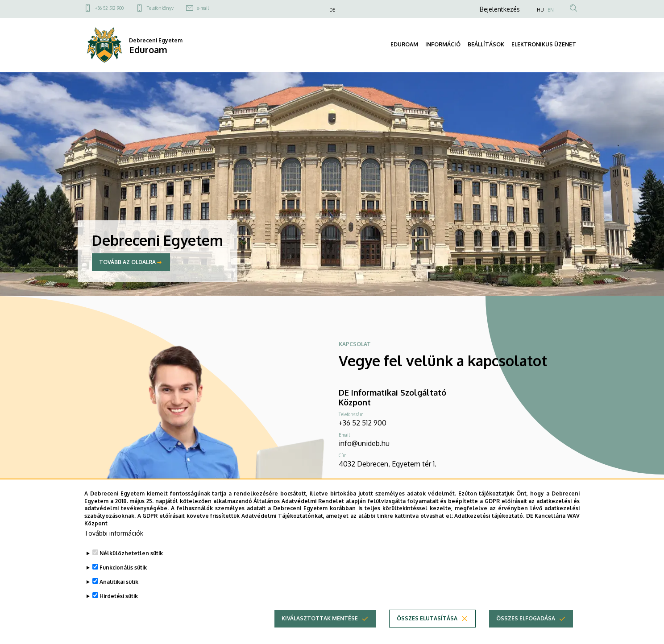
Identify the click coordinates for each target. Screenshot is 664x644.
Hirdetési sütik (119, 611)
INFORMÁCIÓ (443, 44)
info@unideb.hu (364, 443)
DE (332, 10)
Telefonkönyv (160, 8)
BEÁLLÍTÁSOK (486, 44)
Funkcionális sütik (123, 582)
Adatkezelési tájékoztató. (489, 530)
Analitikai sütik (119, 597)
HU (540, 10)
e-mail (203, 8)
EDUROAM (404, 44)
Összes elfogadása (526, 633)
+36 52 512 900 (109, 8)
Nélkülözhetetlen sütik (131, 568)
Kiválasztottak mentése (320, 633)
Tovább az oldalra (127, 262)
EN (551, 10)
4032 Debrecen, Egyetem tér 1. (388, 464)
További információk (114, 548)
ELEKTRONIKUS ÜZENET (544, 44)
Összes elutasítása (427, 633)
